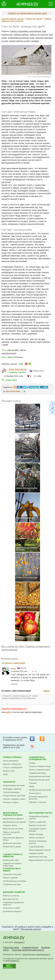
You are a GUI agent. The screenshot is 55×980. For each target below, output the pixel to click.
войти (8, 712)
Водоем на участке (37, 825)
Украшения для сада (38, 857)
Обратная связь (11, 947)
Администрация (30, 947)
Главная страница (12, 757)
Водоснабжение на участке (41, 860)
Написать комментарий (15, 663)
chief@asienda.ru (43, 955)
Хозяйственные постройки (15, 881)
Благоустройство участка (13, 19)
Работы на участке (34, 19)
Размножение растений (39, 780)
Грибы (32, 787)
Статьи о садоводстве (13, 767)
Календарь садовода (12, 789)
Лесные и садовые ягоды (40, 766)
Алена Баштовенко (18, 369)
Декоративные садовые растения (13, 814)
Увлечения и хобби (11, 908)
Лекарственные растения (14, 796)
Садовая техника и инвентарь (13, 856)
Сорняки (33, 783)
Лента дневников (10, 761)
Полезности (9, 782)
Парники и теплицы (37, 802)
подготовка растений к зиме (21, 38)
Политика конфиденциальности (28, 950)
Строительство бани (12, 884)
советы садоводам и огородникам (26, 31)
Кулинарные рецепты (12, 911)
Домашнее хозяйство (14, 892)
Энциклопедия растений (14, 785)
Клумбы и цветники (37, 822)
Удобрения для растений (40, 790)
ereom (13, 668)
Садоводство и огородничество (38, 758)
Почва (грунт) (35, 793)
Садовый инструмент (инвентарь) (12, 865)
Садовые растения (37, 773)
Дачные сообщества (12, 764)
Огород (32, 763)
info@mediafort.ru (12, 961)
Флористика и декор (12, 847)
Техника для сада (11, 860)
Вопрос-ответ (9, 771)
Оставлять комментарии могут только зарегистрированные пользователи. (27, 699)
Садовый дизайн (36, 847)
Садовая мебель (36, 853)
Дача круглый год (11, 899)
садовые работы (21, 35)
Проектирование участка (40, 850)
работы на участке (39, 35)
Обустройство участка (41, 813)
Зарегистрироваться (14, 709)
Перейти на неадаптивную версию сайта (27, 13)
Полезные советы (11, 802)
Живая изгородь (36, 834)
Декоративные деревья (13, 819)
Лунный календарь (11, 792)
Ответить (14, 684)
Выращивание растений (40, 776)
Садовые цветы (10, 825)
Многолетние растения (13, 829)
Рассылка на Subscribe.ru (32, 746)
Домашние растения (12, 843)
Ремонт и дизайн (10, 878)
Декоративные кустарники (14, 822)
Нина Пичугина (29, 955)
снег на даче (13, 350)
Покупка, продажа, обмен (14, 799)
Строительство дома (12, 874)
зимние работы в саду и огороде (24, 41)
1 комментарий (11, 380)
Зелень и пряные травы (39, 770)
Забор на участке (37, 838)
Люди (5, 774)
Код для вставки (13, 391)
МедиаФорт (19, 942)
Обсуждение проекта (31, 929)
